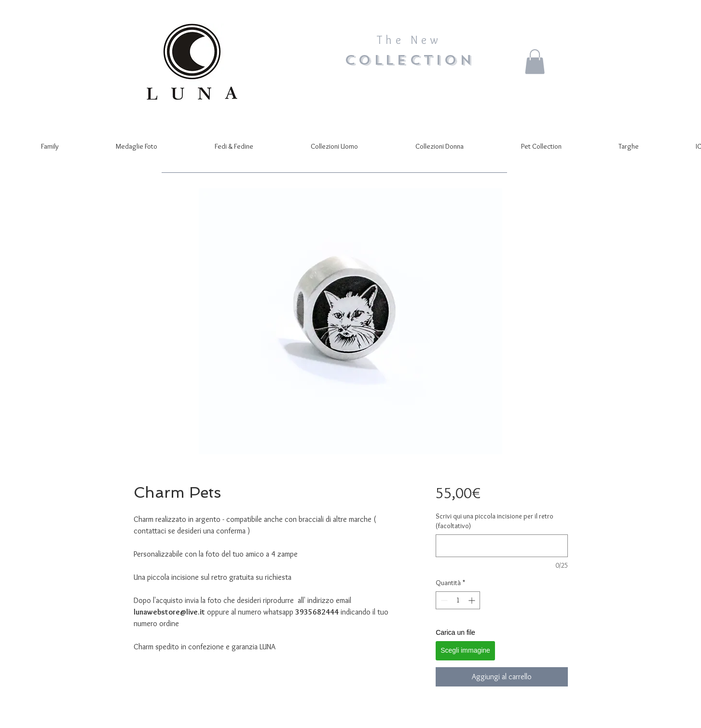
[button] (535, 62)
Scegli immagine (465, 650)
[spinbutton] (458, 600)
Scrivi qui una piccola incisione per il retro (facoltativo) (495, 521)
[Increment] (473, 600)
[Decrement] (443, 600)
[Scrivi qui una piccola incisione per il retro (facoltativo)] (502, 546)
